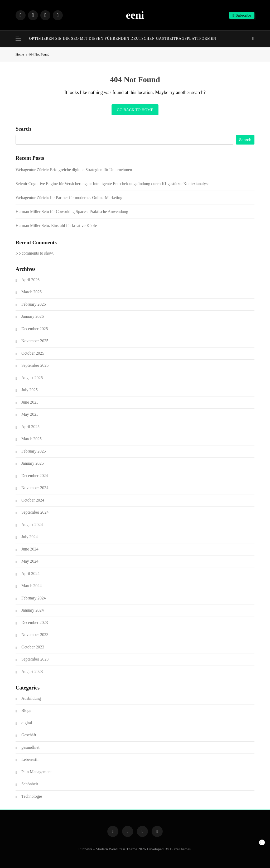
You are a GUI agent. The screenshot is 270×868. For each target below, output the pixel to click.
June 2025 (30, 402)
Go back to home (135, 110)
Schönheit (30, 784)
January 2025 (33, 463)
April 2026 (30, 280)
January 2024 (33, 610)
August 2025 (32, 378)
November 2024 (35, 488)
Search (23, 129)
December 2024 (35, 476)
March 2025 (32, 439)
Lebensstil (30, 759)
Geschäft (29, 735)
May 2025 (30, 414)
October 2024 (33, 500)
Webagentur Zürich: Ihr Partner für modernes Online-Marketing (69, 198)
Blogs (26, 710)
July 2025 (30, 390)
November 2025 (35, 341)
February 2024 (34, 598)
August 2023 (32, 671)
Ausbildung (31, 698)
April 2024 (30, 574)
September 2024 (35, 512)
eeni (135, 15)
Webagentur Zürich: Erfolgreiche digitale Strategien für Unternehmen (74, 170)
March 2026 (32, 292)
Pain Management (37, 772)
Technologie (32, 796)
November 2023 (35, 635)
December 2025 (35, 329)
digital (27, 723)
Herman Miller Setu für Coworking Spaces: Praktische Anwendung (72, 212)
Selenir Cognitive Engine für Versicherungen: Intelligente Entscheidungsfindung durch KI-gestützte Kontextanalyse (112, 184)
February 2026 (34, 304)
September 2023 (35, 659)
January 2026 (33, 316)
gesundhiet (30, 747)
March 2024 (32, 586)
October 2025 (33, 353)
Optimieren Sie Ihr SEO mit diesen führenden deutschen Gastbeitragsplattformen (123, 39)
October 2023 (33, 647)
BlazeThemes (180, 849)
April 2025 (30, 427)
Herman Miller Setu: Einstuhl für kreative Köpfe (56, 225)
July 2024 (30, 537)
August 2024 (32, 525)
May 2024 (30, 561)
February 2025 (34, 451)
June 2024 (30, 549)
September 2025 (35, 365)
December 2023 (35, 623)
